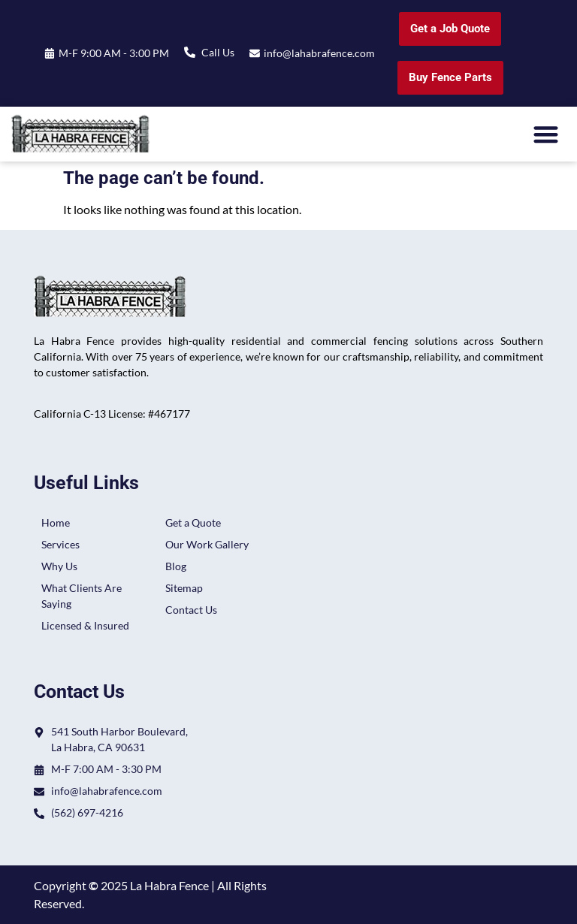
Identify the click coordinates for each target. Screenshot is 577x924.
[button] (547, 134)
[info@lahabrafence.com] (254, 53)
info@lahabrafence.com (319, 53)
